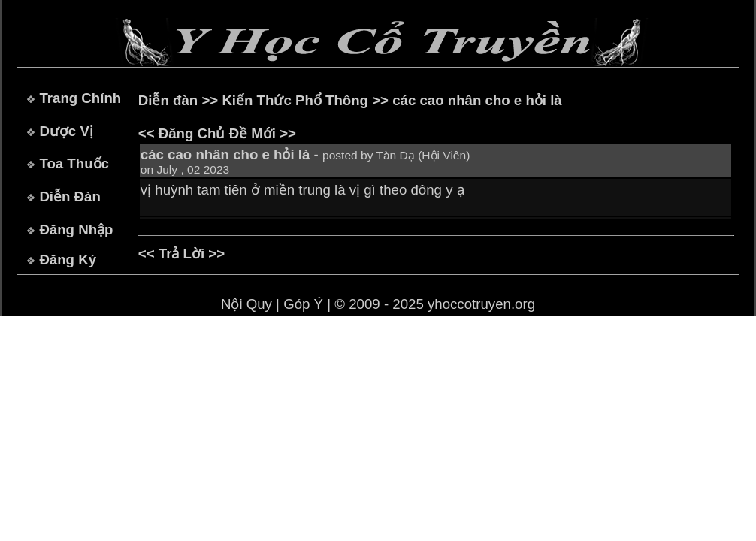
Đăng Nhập (76, 230)
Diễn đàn (168, 100)
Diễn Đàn (70, 196)
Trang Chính (80, 98)
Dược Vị (66, 131)
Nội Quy (246, 304)
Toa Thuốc (74, 163)
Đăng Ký (68, 260)
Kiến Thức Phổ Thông (295, 100)
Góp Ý (303, 304)
